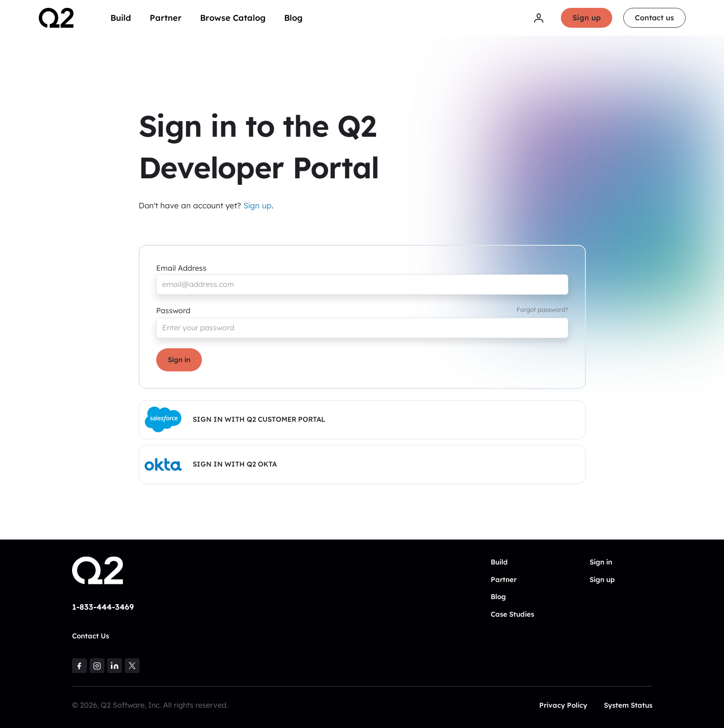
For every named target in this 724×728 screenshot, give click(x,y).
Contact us (654, 18)
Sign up (587, 18)
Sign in (179, 360)
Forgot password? (542, 309)
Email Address (181, 268)
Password (173, 310)
